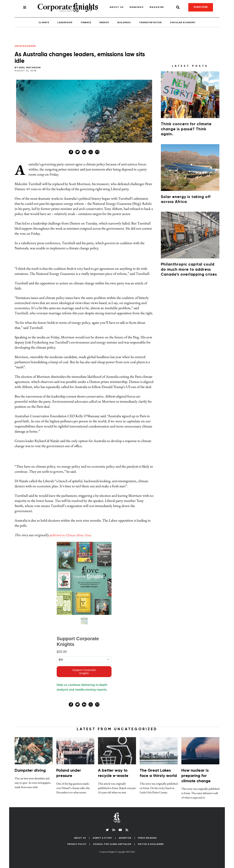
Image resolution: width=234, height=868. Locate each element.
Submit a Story (102, 838)
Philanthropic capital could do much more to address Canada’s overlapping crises (189, 270)
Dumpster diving (30, 771)
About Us (117, 7)
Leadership (65, 23)
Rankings (137, 7)
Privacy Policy (77, 844)
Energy (104, 23)
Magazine (157, 7)
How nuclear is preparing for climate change (196, 776)
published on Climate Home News (73, 535)
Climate (44, 23)
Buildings (124, 23)
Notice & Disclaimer (151, 844)
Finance (86, 23)
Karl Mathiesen (30, 68)
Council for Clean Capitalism (112, 844)
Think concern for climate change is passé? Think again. (186, 129)
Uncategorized (25, 46)
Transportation (150, 23)
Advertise (125, 838)
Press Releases (147, 838)
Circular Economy (183, 23)
